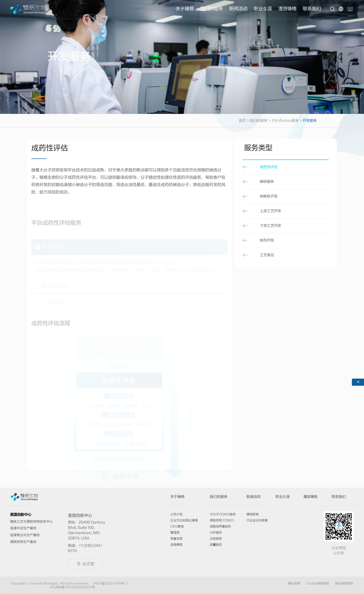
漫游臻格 (287, 9)
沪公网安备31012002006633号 (72, 587)
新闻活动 (238, 9)
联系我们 (312, 9)
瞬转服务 (267, 182)
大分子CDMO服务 (223, 514)
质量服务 (216, 545)
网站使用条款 (344, 583)
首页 (244, 121)
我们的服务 (212, 9)
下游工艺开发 (270, 226)
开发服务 (310, 121)
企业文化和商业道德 (184, 520)
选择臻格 (176, 545)
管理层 (175, 532)
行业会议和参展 (257, 520)
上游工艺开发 (270, 211)
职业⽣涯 (263, 9)
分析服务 (216, 532)
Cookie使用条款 (317, 583)
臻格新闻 (253, 514)
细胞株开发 (269, 196)
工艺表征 (267, 255)
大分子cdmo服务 (285, 121)
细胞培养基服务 (220, 526)
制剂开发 (267, 240)
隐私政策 (294, 583)
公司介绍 (176, 514)
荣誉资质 (176, 539)
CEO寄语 (177, 526)
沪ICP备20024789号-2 (110, 583)
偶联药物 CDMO (222, 520)
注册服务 (216, 539)
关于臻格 (185, 9)
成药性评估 (269, 167)
